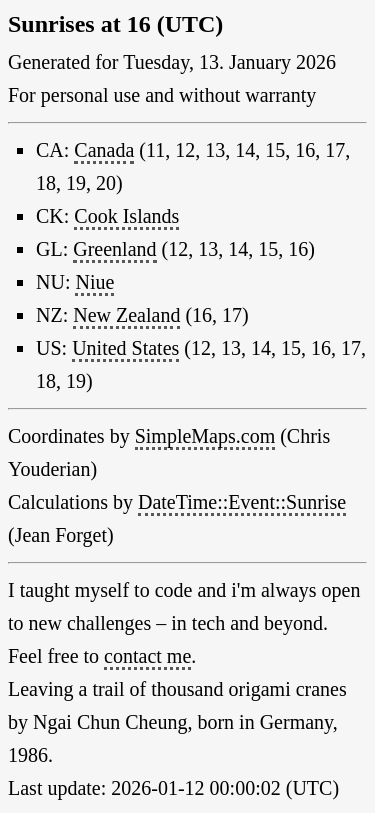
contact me (147, 656)
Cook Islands (126, 216)
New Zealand (126, 315)
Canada (104, 150)
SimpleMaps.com (205, 436)
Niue (94, 282)
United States (125, 348)
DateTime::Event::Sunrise (242, 502)
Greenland (114, 249)
